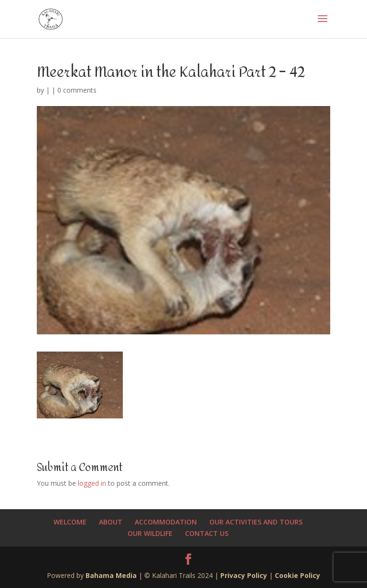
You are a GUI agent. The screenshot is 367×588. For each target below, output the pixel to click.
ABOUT (111, 522)
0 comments (77, 90)
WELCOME (70, 522)
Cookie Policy (297, 575)
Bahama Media (112, 575)
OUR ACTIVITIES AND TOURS (256, 522)
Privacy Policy (244, 575)
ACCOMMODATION (166, 522)
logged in (92, 483)
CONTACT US (207, 533)
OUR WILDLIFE (150, 533)
